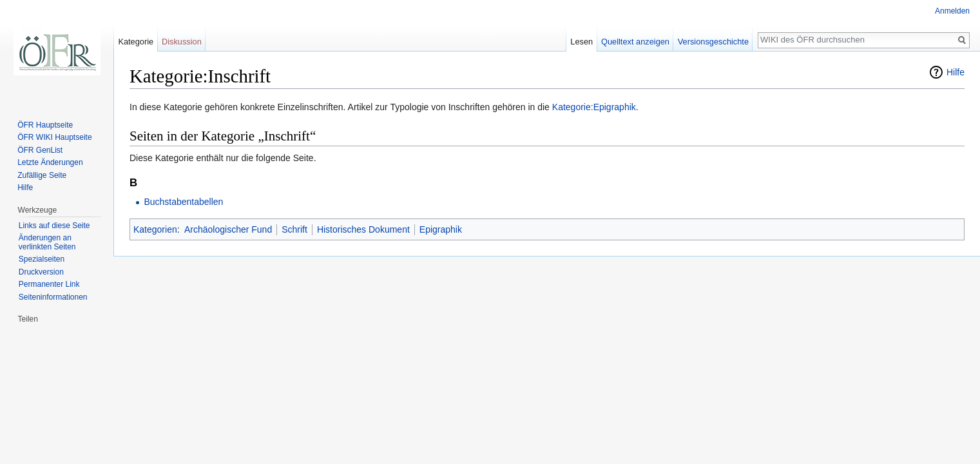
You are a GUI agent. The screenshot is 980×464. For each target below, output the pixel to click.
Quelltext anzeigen (635, 42)
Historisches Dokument (363, 229)
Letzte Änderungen (50, 162)
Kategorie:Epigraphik (594, 107)
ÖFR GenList (40, 150)
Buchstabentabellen (183, 202)
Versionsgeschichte (713, 42)
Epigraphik (441, 229)
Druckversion (41, 272)
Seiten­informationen (53, 297)
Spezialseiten (42, 259)
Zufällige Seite (42, 175)
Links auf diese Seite (54, 226)
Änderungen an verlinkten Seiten (47, 242)
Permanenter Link (49, 284)
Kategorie (136, 42)
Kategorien (155, 229)
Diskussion (182, 42)
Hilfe (956, 72)
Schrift (294, 229)
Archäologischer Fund (228, 229)
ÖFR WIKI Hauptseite (54, 137)
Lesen (581, 42)
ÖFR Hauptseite (45, 125)
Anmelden (952, 11)
